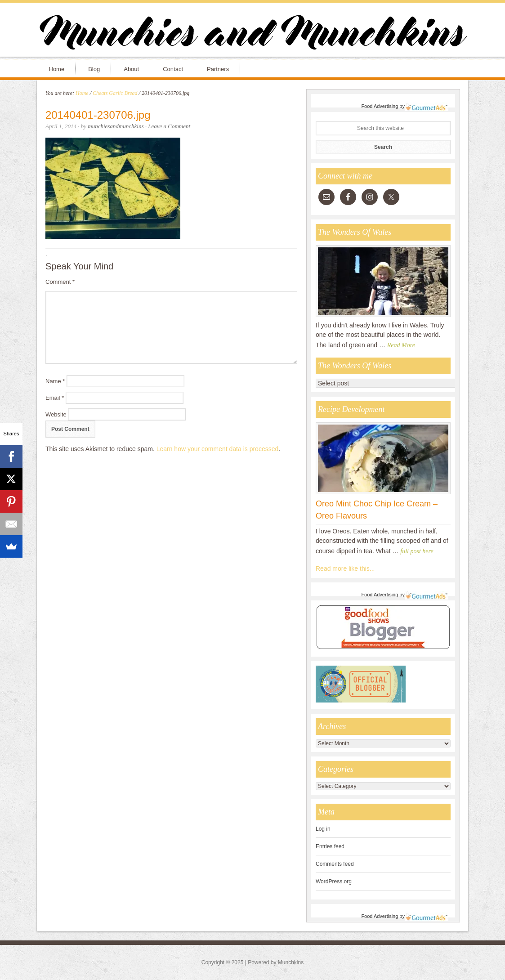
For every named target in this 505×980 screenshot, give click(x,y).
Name (55, 381)
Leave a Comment (169, 126)
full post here (417, 551)
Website (56, 414)
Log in (323, 829)
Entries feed (330, 846)
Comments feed (335, 864)
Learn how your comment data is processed (218, 449)
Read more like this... (345, 568)
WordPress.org (334, 882)
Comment (60, 282)
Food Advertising (380, 106)
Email (55, 398)
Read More (401, 345)
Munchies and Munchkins (253, 34)
